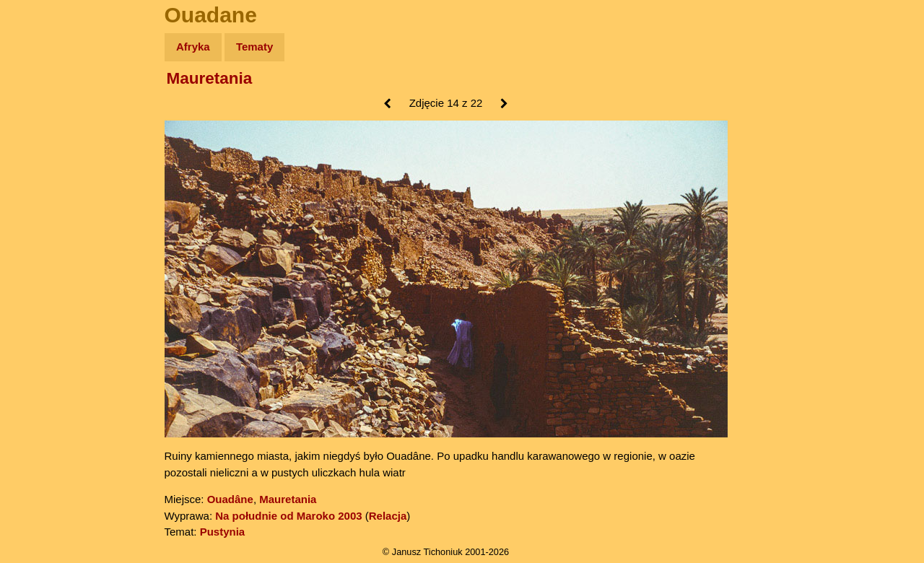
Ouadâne (230, 499)
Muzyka (44, 214)
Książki (43, 187)
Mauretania (210, 78)
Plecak (42, 242)
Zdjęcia (43, 131)
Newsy (42, 158)
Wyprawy (48, 103)
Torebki (43, 298)
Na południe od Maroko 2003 (288, 516)
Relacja (388, 516)
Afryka (193, 47)
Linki (37, 270)
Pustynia (223, 532)
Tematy (254, 47)
